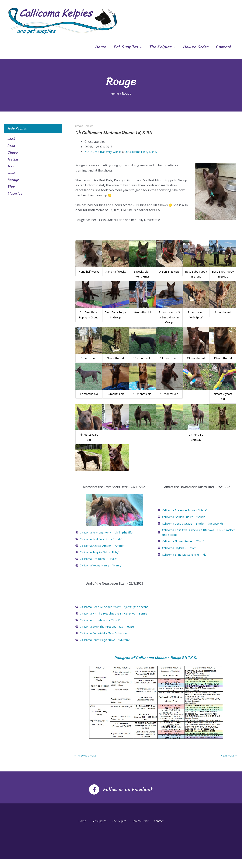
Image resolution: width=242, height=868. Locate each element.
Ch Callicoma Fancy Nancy (146, 152)
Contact (224, 47)
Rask (11, 146)
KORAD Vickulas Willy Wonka (105, 152)
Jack (11, 139)
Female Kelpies (84, 126)
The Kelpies (161, 47)
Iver (11, 166)
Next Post (229, 764)
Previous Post (86, 764)
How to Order (196, 47)
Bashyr (13, 180)
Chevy (13, 153)
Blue (11, 187)
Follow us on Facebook (128, 798)
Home (101, 47)
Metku (13, 159)
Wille (11, 173)
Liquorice (15, 193)
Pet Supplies (126, 47)
